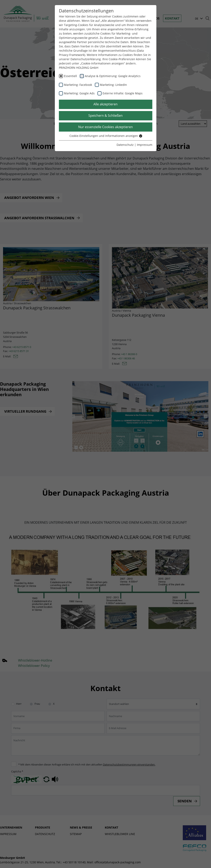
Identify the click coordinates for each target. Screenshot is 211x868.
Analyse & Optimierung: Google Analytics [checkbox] (113, 76)
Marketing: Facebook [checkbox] (78, 85)
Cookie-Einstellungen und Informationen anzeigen (106, 136)
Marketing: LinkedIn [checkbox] (113, 85)
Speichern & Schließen (105, 116)
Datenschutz (125, 145)
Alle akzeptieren (105, 104)
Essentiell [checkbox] (70, 76)
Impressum (145, 145)
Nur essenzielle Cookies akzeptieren (105, 127)
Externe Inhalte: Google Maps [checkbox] (123, 93)
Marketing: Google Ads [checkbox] (79, 93)
